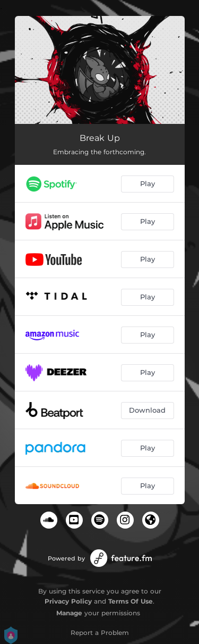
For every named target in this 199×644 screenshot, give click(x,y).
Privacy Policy (68, 601)
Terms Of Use (131, 601)
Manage (69, 613)
